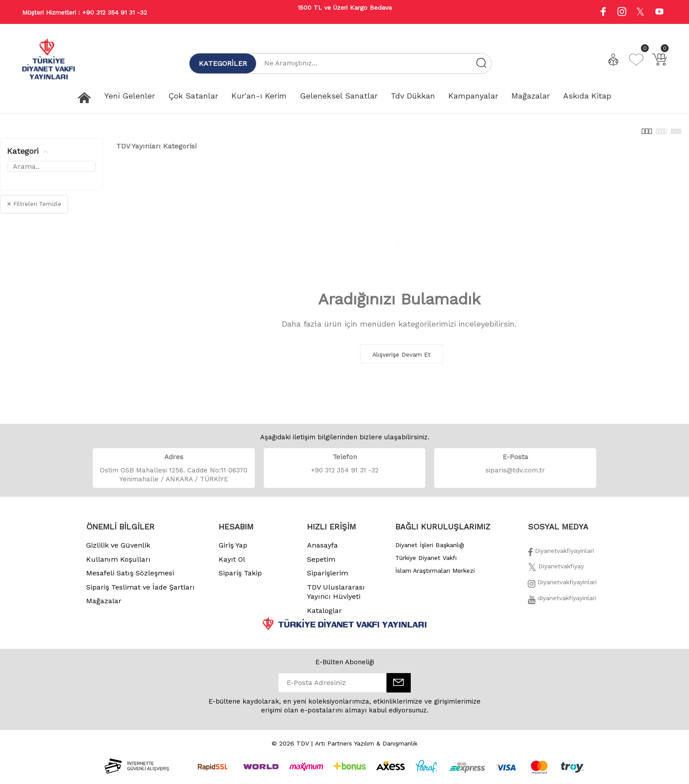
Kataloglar (324, 615)
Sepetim (321, 564)
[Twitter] (556, 574)
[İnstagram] (562, 590)
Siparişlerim (327, 578)
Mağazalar (104, 606)
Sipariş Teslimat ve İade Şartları (140, 592)
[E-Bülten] (399, 688)
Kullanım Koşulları (118, 564)
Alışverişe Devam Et (401, 359)
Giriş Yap (233, 550)
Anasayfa (322, 550)
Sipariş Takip (240, 578)
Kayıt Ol (232, 564)
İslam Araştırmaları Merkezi (435, 575)
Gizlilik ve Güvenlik (118, 550)
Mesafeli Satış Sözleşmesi (130, 578)
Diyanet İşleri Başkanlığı (430, 550)
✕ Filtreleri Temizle (34, 209)
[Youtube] (659, 13)
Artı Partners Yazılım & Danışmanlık (366, 748)
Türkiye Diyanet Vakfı (426, 563)
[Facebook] (561, 558)
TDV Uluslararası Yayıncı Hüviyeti (336, 597)
